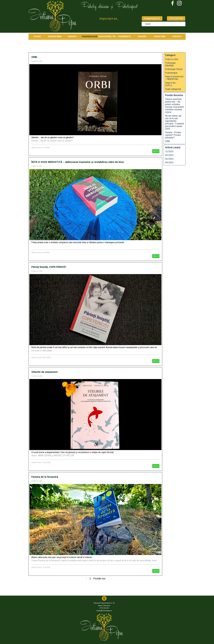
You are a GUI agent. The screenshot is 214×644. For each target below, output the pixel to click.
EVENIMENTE (125, 37)
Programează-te (152, 18)
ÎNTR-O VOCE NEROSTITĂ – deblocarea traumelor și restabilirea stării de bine (78, 162)
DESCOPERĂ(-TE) (107, 37)
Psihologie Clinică (174, 69)
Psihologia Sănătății (170, 64)
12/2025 (169, 151)
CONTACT (177, 37)
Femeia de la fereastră (45, 477)
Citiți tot (156, 151)
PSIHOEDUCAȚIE (90, 37)
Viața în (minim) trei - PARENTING (174, 78)
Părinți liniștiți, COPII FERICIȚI (49, 267)
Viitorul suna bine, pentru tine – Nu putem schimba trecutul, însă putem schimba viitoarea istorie (174, 106)
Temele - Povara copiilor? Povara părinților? (173, 135)
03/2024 (169, 159)
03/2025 (169, 155)
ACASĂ (37, 37)
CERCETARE (160, 37)
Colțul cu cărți (37, 61)
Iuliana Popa (36, 148)
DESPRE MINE (55, 37)
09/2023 (169, 163)
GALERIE (142, 37)
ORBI (34, 57)
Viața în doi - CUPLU (171, 84)
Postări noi (99, 579)
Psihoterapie (171, 73)
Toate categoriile (173, 89)
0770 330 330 (176, 18)
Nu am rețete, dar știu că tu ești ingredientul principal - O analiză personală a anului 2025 (175, 122)
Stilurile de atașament (44, 372)
